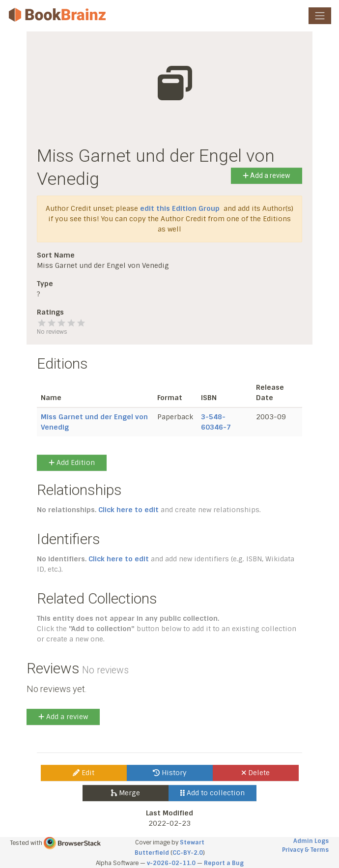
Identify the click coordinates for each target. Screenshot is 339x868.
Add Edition (72, 463)
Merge (126, 793)
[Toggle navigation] (320, 16)
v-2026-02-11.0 (171, 863)
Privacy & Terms (305, 850)
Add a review (267, 175)
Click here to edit (128, 510)
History (170, 773)
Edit (84, 773)
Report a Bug (224, 863)
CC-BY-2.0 (188, 853)
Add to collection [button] (212, 793)
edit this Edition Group (180, 208)
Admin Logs (311, 841)
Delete (256, 773)
